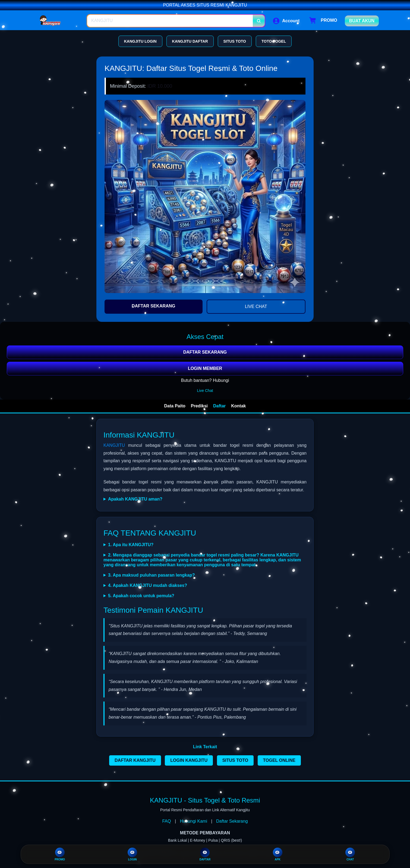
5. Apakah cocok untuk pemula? (141, 596)
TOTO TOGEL (274, 41)
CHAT (350, 854)
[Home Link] (59, 21)
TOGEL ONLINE (279, 760)
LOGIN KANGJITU (189, 760)
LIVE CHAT (256, 306)
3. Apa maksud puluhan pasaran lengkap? (151, 575)
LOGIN (132, 854)
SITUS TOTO (235, 41)
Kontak (238, 406)
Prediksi (199, 406)
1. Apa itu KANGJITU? (131, 545)
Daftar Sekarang (232, 821)
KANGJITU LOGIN (140, 41)
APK (278, 854)
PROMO (60, 854)
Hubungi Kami (194, 821)
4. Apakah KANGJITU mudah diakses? (148, 585)
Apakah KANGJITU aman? (135, 499)
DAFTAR (205, 854)
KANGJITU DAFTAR (190, 41)
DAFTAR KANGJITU (135, 760)
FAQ (166, 821)
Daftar (219, 406)
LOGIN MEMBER (205, 368)
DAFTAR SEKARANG (154, 306)
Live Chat (205, 391)
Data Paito (175, 406)
